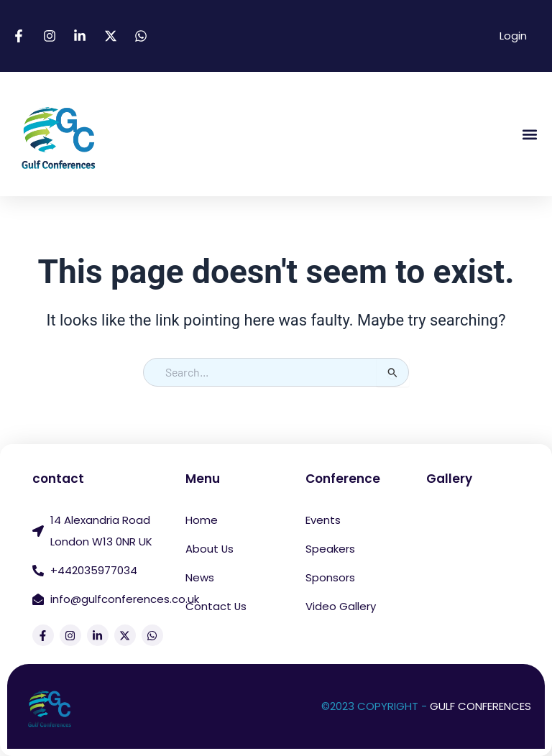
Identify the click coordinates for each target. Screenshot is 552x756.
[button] (529, 134)
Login (513, 36)
